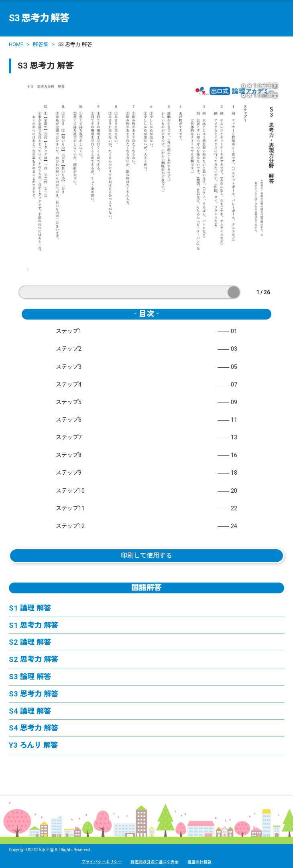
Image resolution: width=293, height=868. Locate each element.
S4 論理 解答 (30, 711)
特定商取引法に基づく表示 (155, 862)
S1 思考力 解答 (34, 625)
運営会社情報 (199, 862)
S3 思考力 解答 (34, 694)
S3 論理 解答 (30, 677)
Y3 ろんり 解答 (33, 745)
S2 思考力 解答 (34, 659)
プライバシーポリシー (102, 862)
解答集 (41, 44)
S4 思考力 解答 (34, 728)
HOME (16, 44)
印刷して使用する (146, 555)
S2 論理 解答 (30, 642)
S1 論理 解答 (30, 608)
